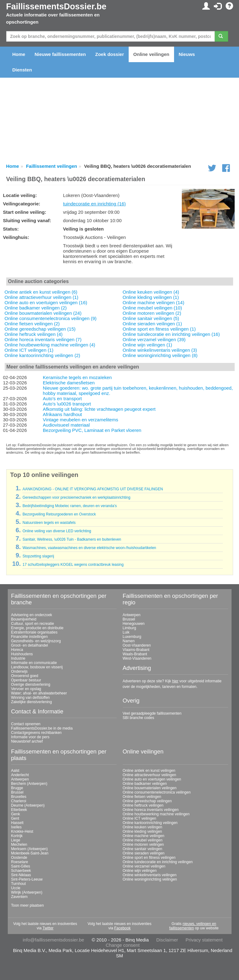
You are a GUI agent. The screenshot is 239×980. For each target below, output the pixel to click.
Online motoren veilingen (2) (152, 313)
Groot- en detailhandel (30, 645)
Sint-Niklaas (21, 875)
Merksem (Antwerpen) (30, 849)
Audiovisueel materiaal (66, 425)
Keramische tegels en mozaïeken (77, 377)
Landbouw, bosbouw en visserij (37, 667)
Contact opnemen (26, 724)
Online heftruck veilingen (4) (34, 334)
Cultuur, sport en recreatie (33, 624)
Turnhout (19, 884)
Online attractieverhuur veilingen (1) (42, 297)
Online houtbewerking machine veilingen (156, 814)
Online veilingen (151, 54)
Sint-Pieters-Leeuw (27, 879)
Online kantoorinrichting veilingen (150, 823)
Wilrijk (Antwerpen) (27, 892)
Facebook (122, 928)
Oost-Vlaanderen (137, 645)
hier (175, 681)
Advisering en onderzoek (32, 615)
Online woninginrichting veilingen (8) (160, 355)
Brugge (17, 788)
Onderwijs (19, 671)
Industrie (18, 658)
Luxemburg (132, 637)
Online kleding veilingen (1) (151, 297)
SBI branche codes (138, 718)
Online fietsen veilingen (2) (32, 324)
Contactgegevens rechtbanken (37, 733)
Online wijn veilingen (140, 871)
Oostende (19, 858)
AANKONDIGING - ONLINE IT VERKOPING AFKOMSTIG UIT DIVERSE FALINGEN (93, 489)
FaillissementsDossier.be (56, 7)
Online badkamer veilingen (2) (36, 308)
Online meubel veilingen (143, 840)
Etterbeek (19, 810)
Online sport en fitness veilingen (149, 858)
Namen (129, 641)
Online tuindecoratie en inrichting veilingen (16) (171, 334)
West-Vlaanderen (137, 658)
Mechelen (19, 845)
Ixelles (16, 827)
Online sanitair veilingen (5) (151, 318)
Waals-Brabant (135, 654)
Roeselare (20, 862)
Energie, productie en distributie (37, 628)
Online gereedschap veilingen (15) (40, 329)
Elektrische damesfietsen (69, 383)
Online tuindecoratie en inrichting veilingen (158, 862)
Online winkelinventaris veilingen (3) (160, 350)
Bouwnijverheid (24, 619)
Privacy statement (204, 940)
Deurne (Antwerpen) (28, 805)
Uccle (16, 888)
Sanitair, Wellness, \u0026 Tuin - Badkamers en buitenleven (72, 539)
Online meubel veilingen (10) (152, 308)
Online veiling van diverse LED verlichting (57, 531)
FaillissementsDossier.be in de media (42, 728)
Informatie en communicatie (34, 663)
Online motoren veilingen (143, 845)
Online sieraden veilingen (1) (152, 324)
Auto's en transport (62, 398)
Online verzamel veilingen (144, 866)
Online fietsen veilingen (142, 797)
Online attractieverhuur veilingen (149, 775)
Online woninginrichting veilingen (150, 879)
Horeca (17, 650)
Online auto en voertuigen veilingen (152, 779)
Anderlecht (20, 775)
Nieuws (187, 54)
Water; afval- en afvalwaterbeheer (39, 693)
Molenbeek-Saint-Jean (30, 853)
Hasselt (17, 823)
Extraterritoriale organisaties (34, 632)
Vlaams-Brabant (136, 650)
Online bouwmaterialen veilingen (150, 788)
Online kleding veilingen (142, 831)
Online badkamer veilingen (145, 784)
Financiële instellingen (30, 637)
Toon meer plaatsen (28, 905)
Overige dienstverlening (31, 685)
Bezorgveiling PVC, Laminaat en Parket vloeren (92, 430)
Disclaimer (167, 940)
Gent (15, 818)
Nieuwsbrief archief (27, 741)
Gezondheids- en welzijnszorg (36, 641)
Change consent (123, 945)
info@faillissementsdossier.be (53, 940)
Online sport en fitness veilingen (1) (159, 329)
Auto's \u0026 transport (67, 404)
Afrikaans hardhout (62, 414)
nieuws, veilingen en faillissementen (193, 926)
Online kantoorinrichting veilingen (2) (42, 355)
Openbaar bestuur (26, 680)
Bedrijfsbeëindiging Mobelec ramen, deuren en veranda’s (69, 506)
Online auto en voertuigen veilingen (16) (46, 302)
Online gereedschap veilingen (147, 801)
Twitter (48, 928)
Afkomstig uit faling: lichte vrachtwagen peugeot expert (99, 409)
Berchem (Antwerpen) (29, 784)
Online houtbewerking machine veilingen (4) (50, 345)
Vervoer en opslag (26, 689)
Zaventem (19, 897)
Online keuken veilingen (142, 827)
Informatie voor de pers (30, 737)
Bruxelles (19, 797)
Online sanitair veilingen (142, 849)
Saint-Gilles (21, 866)
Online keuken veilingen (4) (151, 292)
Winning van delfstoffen (31, 698)
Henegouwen (134, 624)
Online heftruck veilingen (143, 805)
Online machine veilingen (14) (154, 302)
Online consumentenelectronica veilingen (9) (51, 318)
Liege (16, 840)
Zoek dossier (110, 54)
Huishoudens (22, 654)
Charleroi (19, 801)
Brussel (129, 619)
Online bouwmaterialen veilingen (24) (43, 313)
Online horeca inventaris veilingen (151, 810)
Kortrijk (17, 836)
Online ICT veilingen (140, 818)
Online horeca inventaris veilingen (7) (43, 339)
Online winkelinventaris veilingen (150, 875)
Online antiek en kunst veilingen (149, 771)
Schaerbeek (21, 871)
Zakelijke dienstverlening (32, 702)
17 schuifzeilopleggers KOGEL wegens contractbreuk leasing (73, 565)
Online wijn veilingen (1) (147, 345)
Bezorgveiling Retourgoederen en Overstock (59, 514)
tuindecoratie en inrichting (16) (94, 204)
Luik (126, 632)
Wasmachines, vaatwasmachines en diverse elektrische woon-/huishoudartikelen (89, 548)
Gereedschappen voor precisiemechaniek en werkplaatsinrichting (76, 497)
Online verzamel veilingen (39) (154, 339)
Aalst (15, 771)
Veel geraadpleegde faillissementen (152, 713)
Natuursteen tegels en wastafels (49, 523)
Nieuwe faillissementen (60, 54)
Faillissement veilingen (52, 166)
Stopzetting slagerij (38, 556)
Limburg (129, 628)
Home (19, 54)
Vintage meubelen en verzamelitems (80, 420)
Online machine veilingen (144, 836)
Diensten (22, 70)
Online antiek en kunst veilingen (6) (41, 292)
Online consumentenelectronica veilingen (157, 792)
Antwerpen (132, 615)
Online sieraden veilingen (144, 853)
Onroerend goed (25, 676)
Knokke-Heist (22, 831)
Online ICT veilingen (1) (29, 350)
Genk (16, 814)
